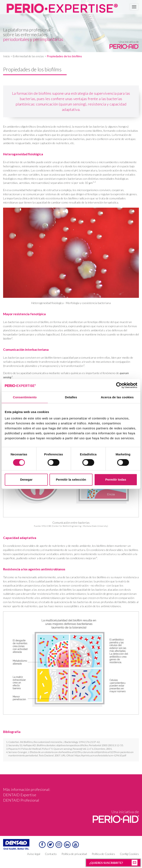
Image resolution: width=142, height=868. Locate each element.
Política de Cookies (103, 854)
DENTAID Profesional (21, 800)
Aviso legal (34, 854)
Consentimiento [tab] (25, 397)
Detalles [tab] (71, 397)
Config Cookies (129, 854)
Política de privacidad (74, 854)
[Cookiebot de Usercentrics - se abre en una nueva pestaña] (119, 385)
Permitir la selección (71, 479)
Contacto (51, 854)
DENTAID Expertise (20, 795)
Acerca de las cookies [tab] (117, 397)
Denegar (26, 479)
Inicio (7, 56)
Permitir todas (116, 479)
